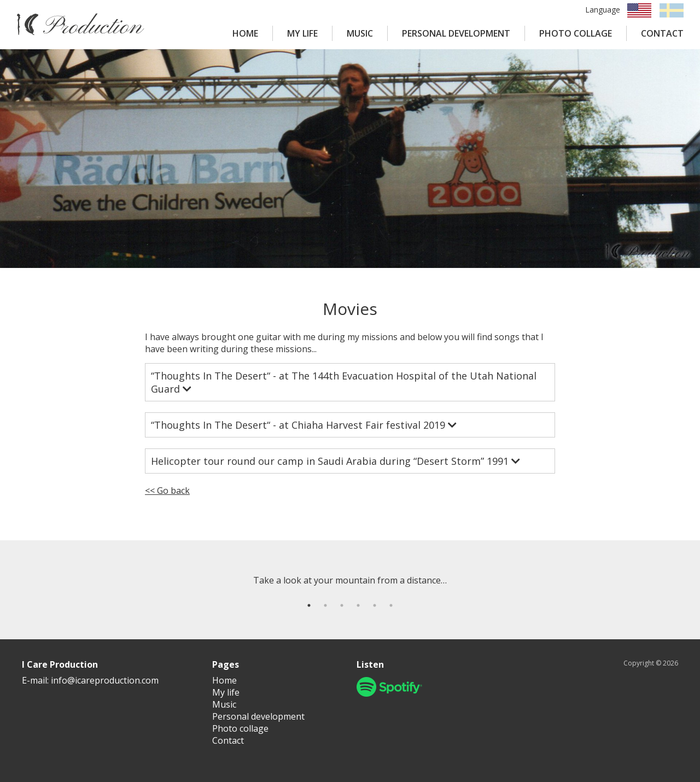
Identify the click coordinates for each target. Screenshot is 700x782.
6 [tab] (391, 605)
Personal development (258, 716)
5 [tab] (375, 605)
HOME (245, 33)
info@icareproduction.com (105, 680)
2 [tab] (325, 605)
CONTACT (662, 33)
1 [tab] (309, 605)
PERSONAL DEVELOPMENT (456, 33)
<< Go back (167, 491)
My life (226, 692)
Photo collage (240, 728)
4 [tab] (358, 605)
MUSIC (360, 33)
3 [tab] (342, 605)
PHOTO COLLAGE (576, 33)
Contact (228, 740)
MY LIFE (302, 33)
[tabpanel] (350, 580)
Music (224, 704)
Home (224, 680)
